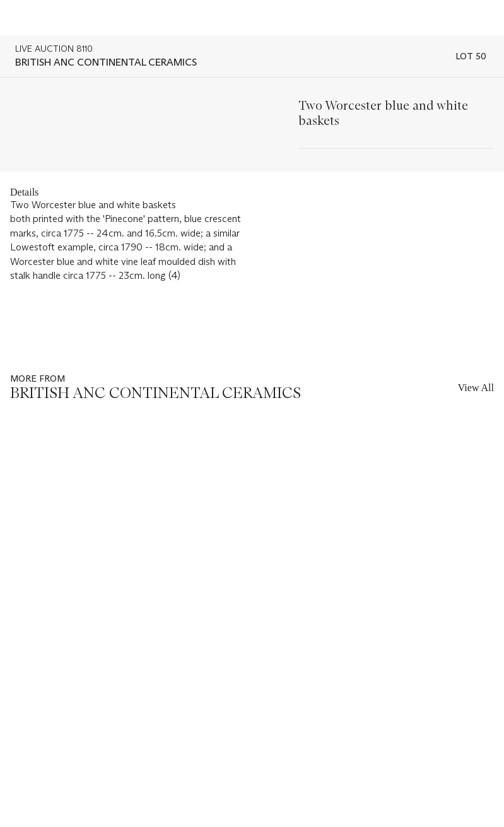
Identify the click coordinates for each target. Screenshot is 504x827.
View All (476, 388)
